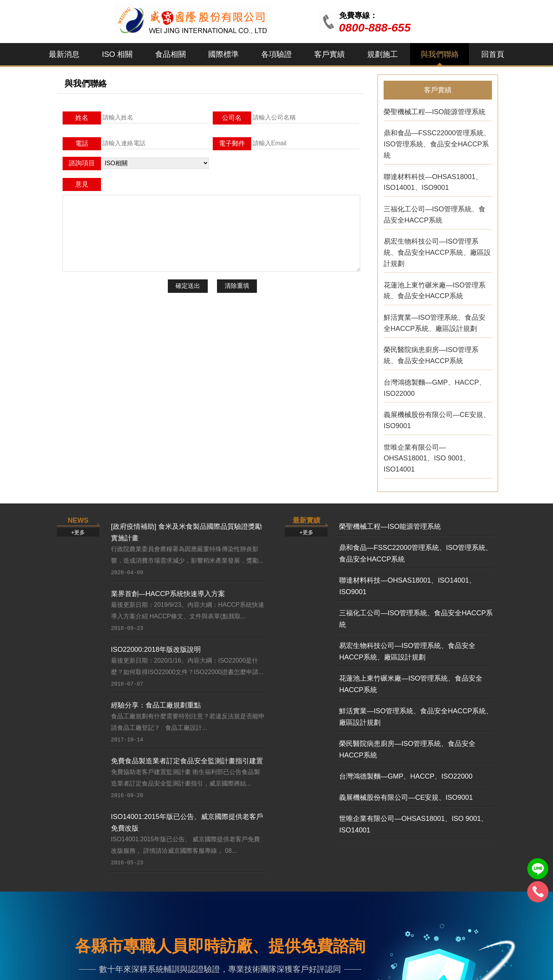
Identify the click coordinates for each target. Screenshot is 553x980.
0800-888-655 (375, 27)
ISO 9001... (139, 888)
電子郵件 (232, 144)
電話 (82, 144)
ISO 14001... (141, 900)
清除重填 (237, 286)
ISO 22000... (141, 864)
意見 (82, 184)
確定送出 (188, 286)
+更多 (78, 442)
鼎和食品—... (420, 864)
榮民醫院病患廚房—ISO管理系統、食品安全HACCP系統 (431, 353)
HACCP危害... (353, 888)
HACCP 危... (211, 888)
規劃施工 (382, 54)
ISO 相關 (117, 54)
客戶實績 (329, 54)
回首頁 (493, 54)
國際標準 (224, 54)
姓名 (82, 118)
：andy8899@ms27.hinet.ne (365, 958)
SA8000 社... (281, 888)
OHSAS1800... (284, 876)
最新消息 (64, 54)
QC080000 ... (282, 864)
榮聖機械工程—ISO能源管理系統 (435, 110)
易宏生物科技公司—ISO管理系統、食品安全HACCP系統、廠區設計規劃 (437, 250)
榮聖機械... (417, 876)
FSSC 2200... (212, 864)
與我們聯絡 (440, 54)
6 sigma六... (280, 900)
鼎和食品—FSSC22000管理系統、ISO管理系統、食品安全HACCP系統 (437, 142)
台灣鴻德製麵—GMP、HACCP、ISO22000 (435, 386)
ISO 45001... (141, 876)
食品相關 (171, 54)
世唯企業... (417, 888)
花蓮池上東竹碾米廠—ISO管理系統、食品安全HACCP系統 (435, 288)
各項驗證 (276, 54)
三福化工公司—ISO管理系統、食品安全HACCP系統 (435, 212)
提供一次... (486, 876)
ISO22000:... (72, 876)
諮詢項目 (82, 163)
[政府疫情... (70, 864)
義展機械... (417, 900)
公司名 (232, 118)
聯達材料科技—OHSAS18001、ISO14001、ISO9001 (433, 180)
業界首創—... (72, 888)
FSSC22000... (213, 900)
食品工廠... (486, 864)
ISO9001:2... (72, 900)
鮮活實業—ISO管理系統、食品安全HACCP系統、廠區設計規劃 (435, 321)
